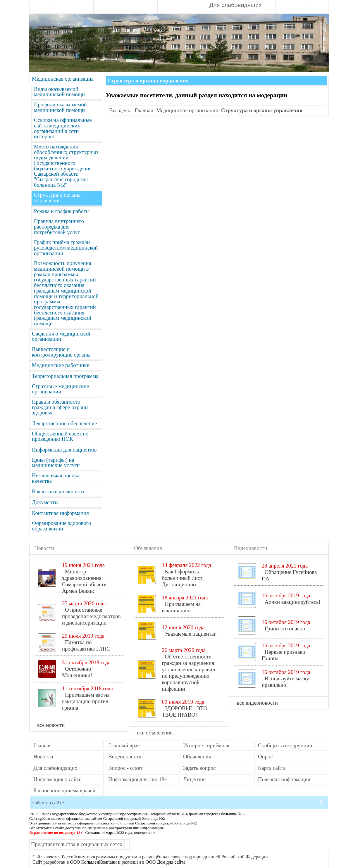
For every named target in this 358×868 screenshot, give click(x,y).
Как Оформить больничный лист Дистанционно (182, 578)
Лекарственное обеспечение (64, 424)
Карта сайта (272, 768)
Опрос (265, 757)
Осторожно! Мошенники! (78, 672)
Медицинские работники (61, 365)
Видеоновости (125, 757)
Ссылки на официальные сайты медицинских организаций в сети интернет (63, 128)
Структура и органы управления (57, 198)
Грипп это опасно (285, 628)
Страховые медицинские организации (60, 389)
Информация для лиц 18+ (138, 780)
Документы (45, 503)
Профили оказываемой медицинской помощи (60, 108)
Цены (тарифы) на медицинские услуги (56, 463)
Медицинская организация (63, 79)
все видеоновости (258, 703)
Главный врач (124, 746)
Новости (43, 757)
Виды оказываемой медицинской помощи (59, 92)
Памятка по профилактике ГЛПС (86, 645)
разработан (54, 862)
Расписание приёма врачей (64, 791)
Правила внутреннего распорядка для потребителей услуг (59, 227)
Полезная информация (284, 780)
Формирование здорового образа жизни (61, 526)
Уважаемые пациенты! (191, 634)
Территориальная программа (65, 376)
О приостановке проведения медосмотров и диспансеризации (91, 616)
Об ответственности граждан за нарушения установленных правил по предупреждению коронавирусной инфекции (188, 673)
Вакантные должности (58, 492)
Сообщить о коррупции (285, 746)
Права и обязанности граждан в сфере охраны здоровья (60, 407)
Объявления (197, 757)
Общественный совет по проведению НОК (60, 437)
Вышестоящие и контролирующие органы (61, 352)
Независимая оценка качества (56, 478)
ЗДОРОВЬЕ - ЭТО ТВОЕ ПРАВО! (185, 711)
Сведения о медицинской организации (61, 337)
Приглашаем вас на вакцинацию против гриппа (86, 701)
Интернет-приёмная (206, 746)
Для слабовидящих (235, 5)
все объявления (155, 733)
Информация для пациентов (64, 450)
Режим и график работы (62, 211)
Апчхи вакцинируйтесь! (293, 602)
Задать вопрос (199, 768)
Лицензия (194, 780)
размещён (131, 862)
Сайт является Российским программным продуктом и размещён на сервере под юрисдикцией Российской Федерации (150, 857)
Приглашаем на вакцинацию (181, 607)
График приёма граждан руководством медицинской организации (66, 248)
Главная (144, 111)
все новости (52, 725)
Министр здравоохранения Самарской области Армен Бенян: (84, 581)
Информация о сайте (57, 780)
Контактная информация (60, 513)
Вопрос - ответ (125, 768)
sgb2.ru (44, 818)
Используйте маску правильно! (285, 682)
